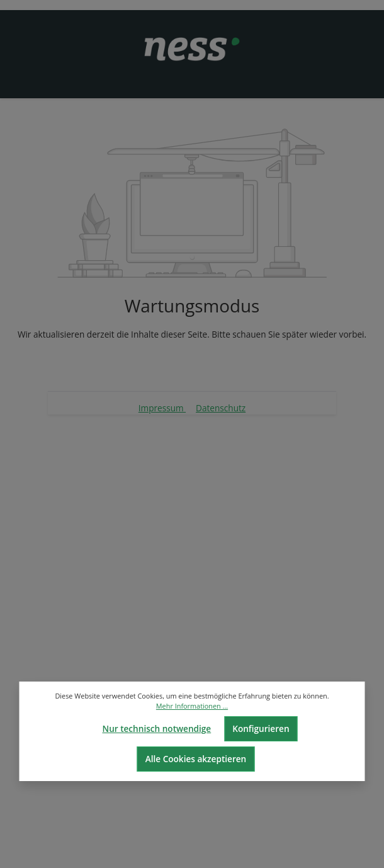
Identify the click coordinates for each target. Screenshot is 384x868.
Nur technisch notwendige (156, 728)
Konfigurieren (261, 728)
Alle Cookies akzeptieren (196, 759)
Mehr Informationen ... (192, 706)
